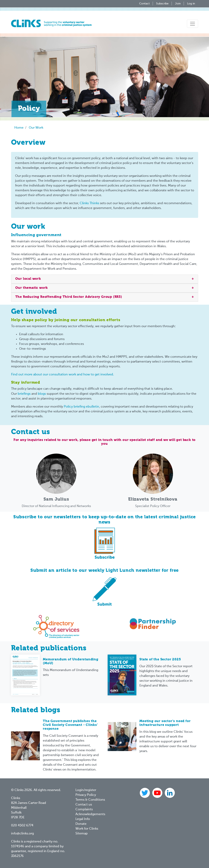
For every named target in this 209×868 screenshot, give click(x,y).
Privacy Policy (86, 795)
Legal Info (83, 819)
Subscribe (162, 4)
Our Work (36, 128)
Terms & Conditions (90, 800)
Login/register (86, 790)
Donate (81, 824)
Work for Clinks (87, 829)
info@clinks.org (22, 834)
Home (19, 128)
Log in (191, 4)
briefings (24, 394)
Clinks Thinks (89, 203)
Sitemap (82, 834)
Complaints (84, 810)
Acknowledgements (90, 814)
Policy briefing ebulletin (81, 407)
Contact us (84, 805)
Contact (144, 4)
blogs (42, 394)
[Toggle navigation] (193, 24)
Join (178, 4)
